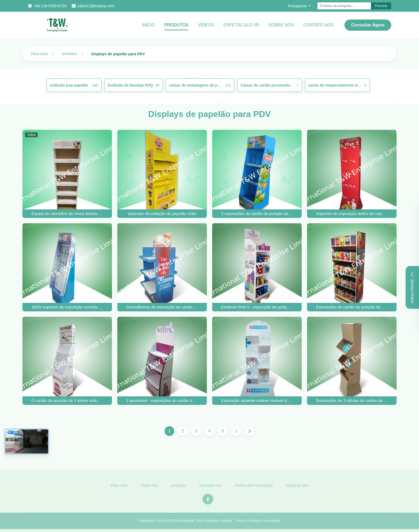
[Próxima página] (236, 431)
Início (148, 25)
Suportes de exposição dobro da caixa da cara (352, 214)
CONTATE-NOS (319, 25)
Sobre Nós (281, 25)
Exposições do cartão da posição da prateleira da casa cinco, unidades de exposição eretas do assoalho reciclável (352, 307)
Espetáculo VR (241, 25)
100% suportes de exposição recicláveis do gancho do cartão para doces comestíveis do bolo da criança (67, 307)
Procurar (381, 6)
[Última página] (250, 431)
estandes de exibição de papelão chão (162, 214)
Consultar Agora (368, 25)
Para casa (39, 54)
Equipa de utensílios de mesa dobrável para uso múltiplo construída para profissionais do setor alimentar (67, 214)
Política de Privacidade (254, 487)
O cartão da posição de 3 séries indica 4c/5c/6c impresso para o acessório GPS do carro (67, 400)
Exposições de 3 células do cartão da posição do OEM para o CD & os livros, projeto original (352, 400)
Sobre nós (149, 487)
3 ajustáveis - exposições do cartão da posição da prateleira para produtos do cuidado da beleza (162, 400)
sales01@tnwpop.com (96, 6)
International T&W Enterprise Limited (203, 523)
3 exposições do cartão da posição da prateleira (257, 214)
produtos (69, 54)
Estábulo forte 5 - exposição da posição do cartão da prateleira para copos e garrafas (257, 307)
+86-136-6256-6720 (50, 6)
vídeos (206, 25)
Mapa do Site (297, 487)
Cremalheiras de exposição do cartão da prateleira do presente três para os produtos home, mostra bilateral (162, 307)
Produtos (176, 25)
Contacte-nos (210, 487)
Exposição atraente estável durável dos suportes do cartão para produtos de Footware (257, 400)
